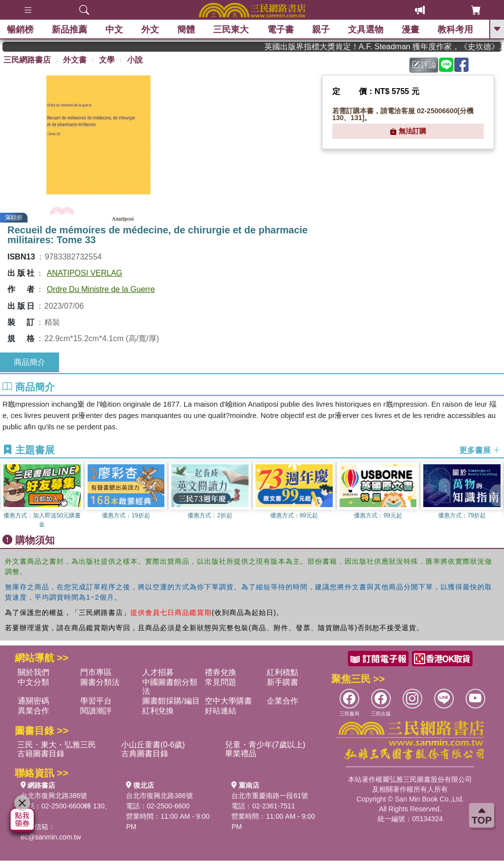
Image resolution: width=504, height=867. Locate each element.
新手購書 (283, 682)
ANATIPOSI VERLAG (85, 273)
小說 (135, 60)
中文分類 (33, 682)
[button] (497, 495)
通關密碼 (33, 701)
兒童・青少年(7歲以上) (265, 745)
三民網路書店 (27, 60)
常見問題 (220, 682)
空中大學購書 (228, 701)
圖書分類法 (100, 682)
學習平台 (96, 701)
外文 (151, 30)
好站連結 (220, 711)
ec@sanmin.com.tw (51, 837)
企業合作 (283, 701)
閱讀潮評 (96, 711)
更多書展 (480, 450)
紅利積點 (283, 672)
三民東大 (231, 30)
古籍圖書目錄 (41, 754)
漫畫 (411, 30)
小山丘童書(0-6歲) (153, 745)
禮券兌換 (220, 672)
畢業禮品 (241, 754)
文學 (107, 60)
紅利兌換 (158, 711)
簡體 (187, 30)
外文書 (75, 60)
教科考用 (456, 30)
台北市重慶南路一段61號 (270, 796)
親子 (321, 30)
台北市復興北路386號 (54, 796)
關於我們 (33, 672)
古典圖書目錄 (145, 754)
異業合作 (33, 711)
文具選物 (366, 30)
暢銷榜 (21, 30)
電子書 (281, 30)
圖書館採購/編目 (171, 701)
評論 (424, 65)
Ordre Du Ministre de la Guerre (101, 289)
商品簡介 (30, 362)
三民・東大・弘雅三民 (57, 745)
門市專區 (96, 672)
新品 (70, 30)
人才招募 (158, 672)
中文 (115, 30)
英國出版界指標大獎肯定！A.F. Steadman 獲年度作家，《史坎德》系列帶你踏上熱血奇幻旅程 (391, 47)
